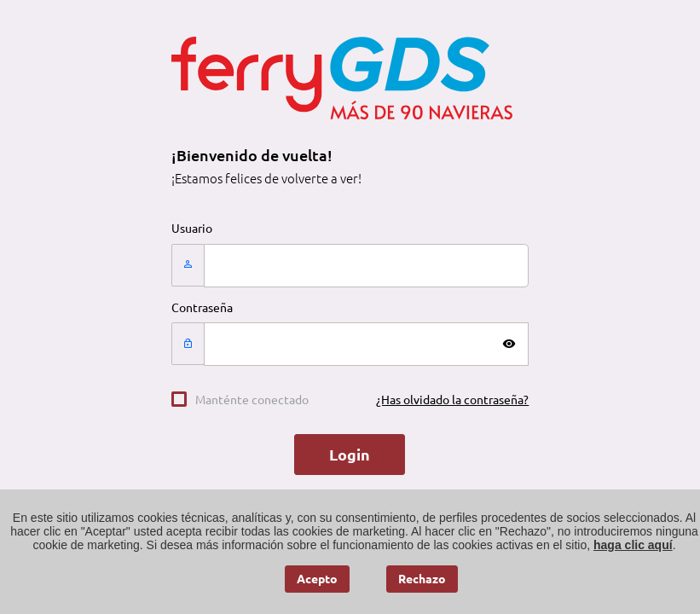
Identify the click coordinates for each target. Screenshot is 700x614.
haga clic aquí (633, 545)
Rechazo (422, 579)
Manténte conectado (252, 400)
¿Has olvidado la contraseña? (452, 400)
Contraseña (202, 308)
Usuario (192, 229)
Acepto (317, 579)
